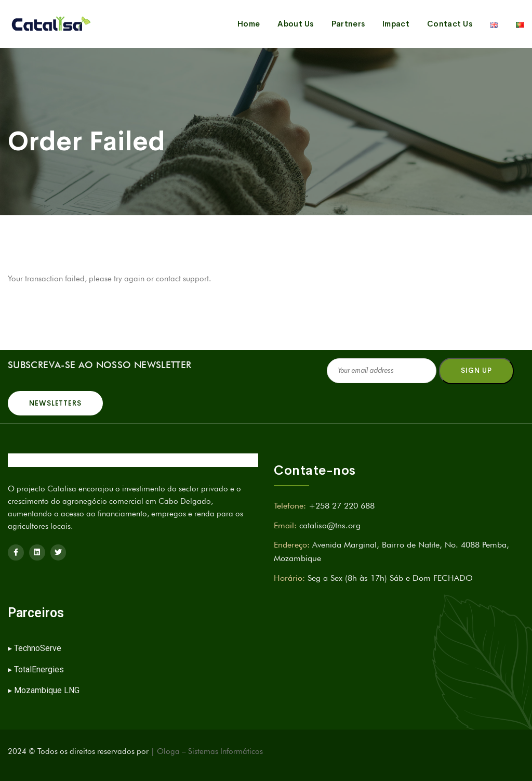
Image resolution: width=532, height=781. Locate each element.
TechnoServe (39, 648)
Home (249, 24)
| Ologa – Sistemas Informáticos (207, 751)
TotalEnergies (39, 669)
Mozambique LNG (47, 690)
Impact (396, 24)
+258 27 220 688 (342, 506)
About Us (295, 24)
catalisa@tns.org (330, 525)
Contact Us (450, 24)
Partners (348, 24)
